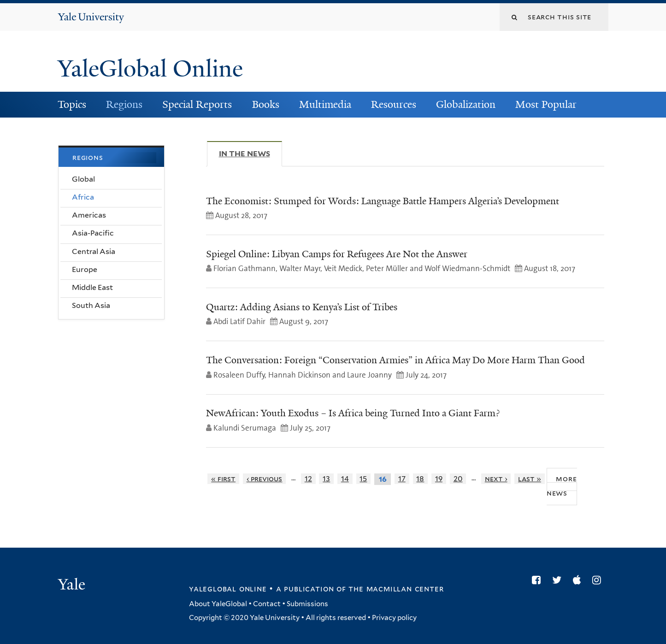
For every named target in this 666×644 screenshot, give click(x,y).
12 (308, 479)
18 (420, 479)
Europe (85, 269)
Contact (267, 604)
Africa (83, 197)
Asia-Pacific (93, 233)
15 (363, 479)
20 (458, 479)
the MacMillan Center (396, 589)
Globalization (466, 104)
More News (562, 486)
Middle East (92, 287)
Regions (124, 104)
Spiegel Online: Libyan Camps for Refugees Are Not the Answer (337, 254)
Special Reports (197, 104)
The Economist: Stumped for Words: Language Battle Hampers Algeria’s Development (383, 201)
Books (266, 104)
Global (83, 179)
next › (496, 479)
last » (530, 479)
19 (439, 479)
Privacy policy (394, 618)
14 (345, 479)
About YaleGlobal (218, 604)
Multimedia (325, 104)
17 (402, 479)
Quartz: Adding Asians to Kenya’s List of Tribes (302, 307)
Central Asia (94, 251)
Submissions (307, 604)
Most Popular (546, 104)
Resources (394, 104)
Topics (72, 104)
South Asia (91, 305)
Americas (89, 215)
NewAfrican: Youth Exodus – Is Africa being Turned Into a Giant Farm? (353, 413)
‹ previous (265, 479)
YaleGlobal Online (150, 69)
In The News (250, 154)
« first (223, 479)
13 (326, 479)
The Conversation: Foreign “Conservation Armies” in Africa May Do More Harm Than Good (395, 360)
